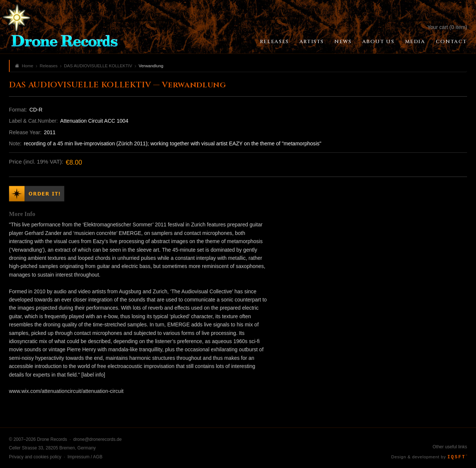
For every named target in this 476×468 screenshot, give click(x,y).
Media (415, 42)
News (343, 42)
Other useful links (450, 447)
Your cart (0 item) (447, 27)
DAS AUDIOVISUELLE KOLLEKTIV (98, 66)
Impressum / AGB (85, 457)
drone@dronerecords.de (97, 439)
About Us (378, 42)
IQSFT (457, 457)
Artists (312, 42)
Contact (451, 42)
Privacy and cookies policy (35, 457)
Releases (274, 42)
